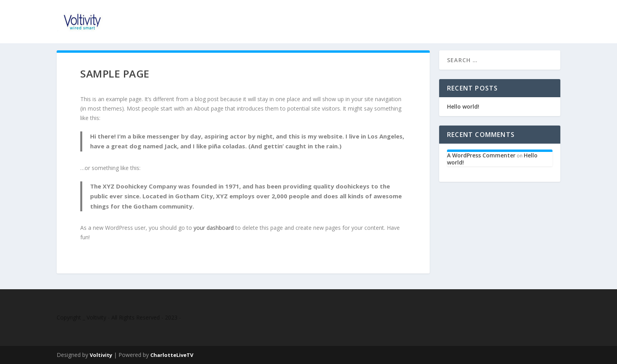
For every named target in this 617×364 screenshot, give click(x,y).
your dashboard (214, 228)
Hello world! (463, 106)
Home (497, 17)
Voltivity (101, 355)
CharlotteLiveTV (172, 355)
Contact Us (536, 17)
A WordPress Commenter (481, 155)
